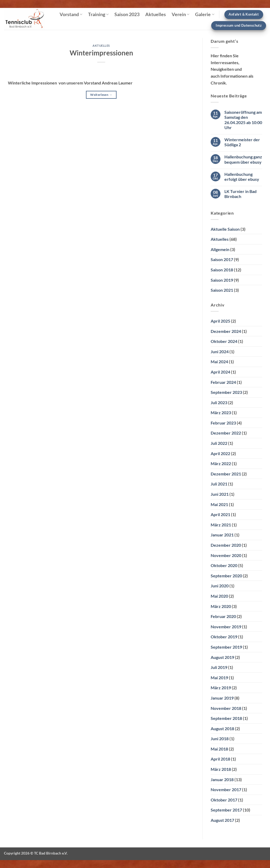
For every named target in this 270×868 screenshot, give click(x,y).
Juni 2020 (220, 586)
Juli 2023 (219, 402)
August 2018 (222, 728)
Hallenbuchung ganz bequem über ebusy (243, 159)
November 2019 (226, 627)
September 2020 (226, 576)
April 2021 (220, 514)
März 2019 (221, 688)
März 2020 (221, 606)
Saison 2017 (222, 259)
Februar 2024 (223, 382)
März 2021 (221, 525)
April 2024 (220, 372)
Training (98, 14)
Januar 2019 (222, 698)
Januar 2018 (222, 779)
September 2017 (226, 810)
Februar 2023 (223, 423)
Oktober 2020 (224, 565)
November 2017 (226, 789)
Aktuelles (156, 14)
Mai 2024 (219, 362)
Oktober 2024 (224, 341)
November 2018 (226, 708)
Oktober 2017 (224, 800)
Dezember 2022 (226, 433)
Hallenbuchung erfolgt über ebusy (242, 177)
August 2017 (222, 820)
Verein (180, 14)
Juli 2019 (219, 667)
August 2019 (222, 657)
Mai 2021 (219, 504)
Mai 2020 (219, 596)
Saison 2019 (222, 280)
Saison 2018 (222, 270)
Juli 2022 (219, 443)
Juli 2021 (219, 484)
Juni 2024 (220, 352)
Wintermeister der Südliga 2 (242, 142)
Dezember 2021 (226, 474)
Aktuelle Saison (225, 229)
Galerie (205, 14)
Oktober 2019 (224, 637)
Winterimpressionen (101, 53)
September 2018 (226, 718)
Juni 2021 (220, 494)
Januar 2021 (222, 535)
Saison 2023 (127, 14)
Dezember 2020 (226, 545)
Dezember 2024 (226, 331)
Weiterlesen (101, 95)
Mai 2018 (219, 749)
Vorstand (71, 14)
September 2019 (226, 647)
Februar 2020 (223, 616)
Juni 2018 (220, 739)
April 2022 (220, 453)
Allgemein (220, 249)
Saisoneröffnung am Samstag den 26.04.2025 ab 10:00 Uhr (243, 120)
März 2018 (221, 769)
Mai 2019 (219, 678)
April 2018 (220, 759)
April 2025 (220, 321)
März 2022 (221, 463)
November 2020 (226, 555)
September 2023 (226, 392)
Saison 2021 (222, 290)
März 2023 (221, 412)
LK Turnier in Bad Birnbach (240, 194)
